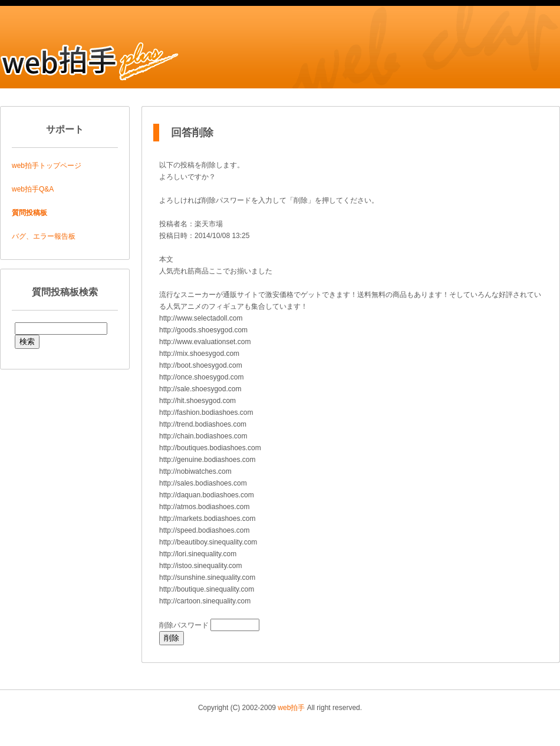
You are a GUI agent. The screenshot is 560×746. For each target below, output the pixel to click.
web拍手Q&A (33, 189)
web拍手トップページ (47, 166)
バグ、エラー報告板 (44, 236)
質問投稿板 (29, 213)
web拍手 (291, 708)
